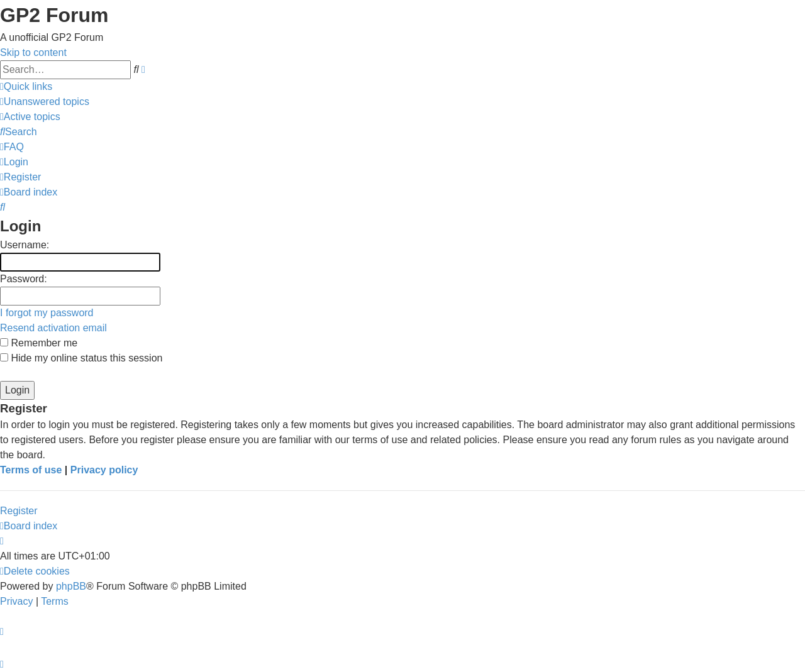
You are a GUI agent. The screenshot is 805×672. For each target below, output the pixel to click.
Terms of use (31, 470)
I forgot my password (47, 313)
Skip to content (33, 52)
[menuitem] (45, 102)
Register (19, 511)
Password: (24, 279)
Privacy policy (104, 470)
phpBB (71, 586)
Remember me (39, 343)
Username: (25, 245)
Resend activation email (53, 328)
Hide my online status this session (81, 358)
